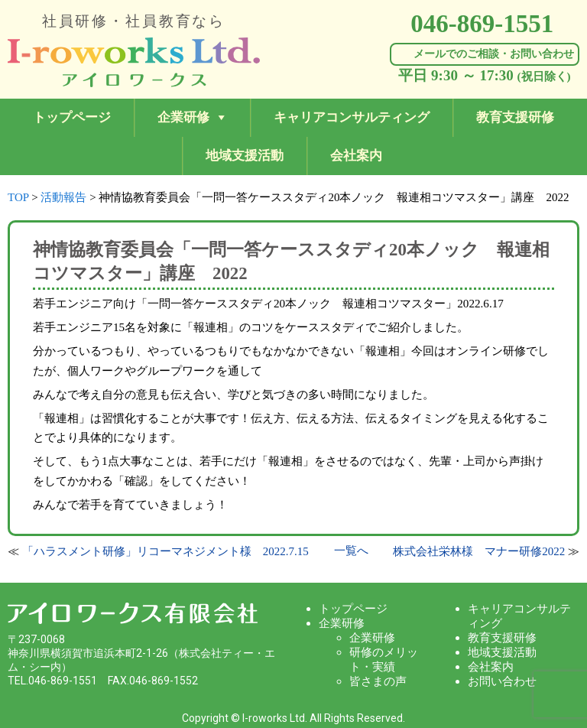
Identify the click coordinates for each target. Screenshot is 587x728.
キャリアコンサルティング (352, 117)
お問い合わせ (502, 681)
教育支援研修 (515, 117)
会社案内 (356, 156)
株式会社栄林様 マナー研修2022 (479, 551)
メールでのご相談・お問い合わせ (494, 54)
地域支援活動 (245, 156)
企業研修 (183, 117)
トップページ (72, 117)
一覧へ (351, 551)
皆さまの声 (378, 681)
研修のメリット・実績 (384, 660)
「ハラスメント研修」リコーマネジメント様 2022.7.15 (165, 551)
